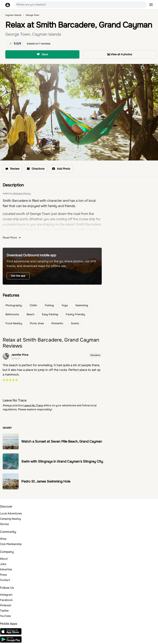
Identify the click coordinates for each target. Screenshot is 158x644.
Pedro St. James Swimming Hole (46, 481)
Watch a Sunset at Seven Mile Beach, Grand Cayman (62, 442)
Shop (3, 539)
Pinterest (6, 605)
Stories (4, 524)
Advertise (6, 569)
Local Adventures (11, 513)
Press (3, 575)
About (4, 559)
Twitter (4, 611)
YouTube (5, 616)
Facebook (6, 600)
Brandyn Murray (22, 193)
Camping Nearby (10, 519)
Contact (5, 580)
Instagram (6, 595)
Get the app (18, 276)
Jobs (3, 564)
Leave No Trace (33, 405)
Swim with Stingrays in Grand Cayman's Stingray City (62, 461)
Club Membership (11, 544)
